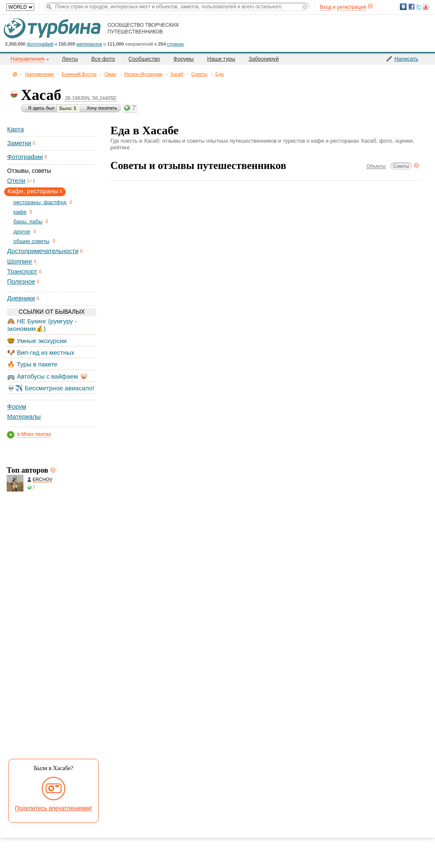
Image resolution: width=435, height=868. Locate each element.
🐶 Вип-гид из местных (41, 352)
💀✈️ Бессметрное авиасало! (51, 388)
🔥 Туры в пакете (32, 364)
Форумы (184, 59)
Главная (15, 74)
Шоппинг (20, 261)
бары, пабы (28, 221)
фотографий (40, 44)
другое (22, 232)
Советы (199, 74)
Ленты (70, 59)
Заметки (19, 143)
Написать (406, 59)
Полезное (21, 281)
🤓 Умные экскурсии (37, 341)
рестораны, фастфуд (40, 202)
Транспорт (22, 271)
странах (175, 44)
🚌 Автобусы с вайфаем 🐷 (47, 376)
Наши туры (221, 59)
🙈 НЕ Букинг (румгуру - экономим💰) (42, 325)
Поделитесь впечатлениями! (54, 808)
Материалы (24, 416)
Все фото (103, 59)
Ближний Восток (79, 74)
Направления (40, 74)
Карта (15, 129)
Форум (17, 406)
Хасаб (177, 74)
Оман (110, 74)
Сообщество (144, 59)
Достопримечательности (43, 251)
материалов (89, 44)
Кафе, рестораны (33, 191)
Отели (16, 181)
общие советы (31, 241)
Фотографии (25, 157)
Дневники (21, 298)
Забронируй (264, 59)
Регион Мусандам (143, 74)
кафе (20, 212)
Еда (220, 74)
